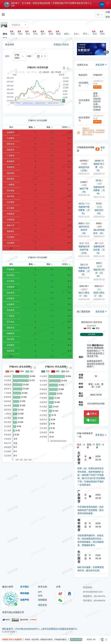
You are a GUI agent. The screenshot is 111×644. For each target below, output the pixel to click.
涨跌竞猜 (42, 605)
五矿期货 (11, 191)
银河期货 (11, 275)
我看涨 (91, 414)
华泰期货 (11, 214)
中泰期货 (11, 298)
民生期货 (11, 310)
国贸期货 (11, 179)
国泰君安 (11, 150)
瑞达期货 (11, 173)
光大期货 (11, 281)
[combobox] (100, 15)
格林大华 (11, 225)
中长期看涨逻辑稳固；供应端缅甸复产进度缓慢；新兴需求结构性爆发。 (91, 510)
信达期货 (11, 243)
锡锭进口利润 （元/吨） (99, 273)
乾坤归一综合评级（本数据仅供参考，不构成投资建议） (53, 639)
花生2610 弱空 (83, 639)
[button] (67, 34)
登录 (108, 17)
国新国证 (11, 231)
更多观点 (101, 435)
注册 (108, 12)
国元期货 (11, 322)
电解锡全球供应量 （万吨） (99, 250)
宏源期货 (11, 345)
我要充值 (97, 87)
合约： (8, 56)
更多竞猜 (101, 312)
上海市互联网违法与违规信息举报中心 (59, 629)
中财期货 (11, 220)
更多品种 (101, 65)
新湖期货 (11, 161)
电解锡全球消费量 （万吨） (99, 190)
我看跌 (91, 420)
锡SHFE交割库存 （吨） (84, 230)
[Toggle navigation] (3, 15)
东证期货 (11, 202)
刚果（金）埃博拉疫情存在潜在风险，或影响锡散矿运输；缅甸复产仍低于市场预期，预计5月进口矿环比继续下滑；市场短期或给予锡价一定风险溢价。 (91, 477)
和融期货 (11, 333)
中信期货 (11, 138)
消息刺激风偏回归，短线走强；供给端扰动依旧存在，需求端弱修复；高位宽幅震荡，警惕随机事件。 (91, 540)
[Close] (108, 3)
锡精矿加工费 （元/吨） (99, 167)
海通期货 (11, 167)
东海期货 (11, 287)
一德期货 (11, 185)
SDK (40, 596)
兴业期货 (11, 237)
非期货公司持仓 (61, 44)
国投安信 (11, 144)
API (40, 592)
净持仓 (65, 127)
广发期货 (11, 156)
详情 (102, 4)
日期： (30, 56)
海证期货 (11, 196)
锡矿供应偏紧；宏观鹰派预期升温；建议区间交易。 (91, 569)
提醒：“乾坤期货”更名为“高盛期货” (16, 639)
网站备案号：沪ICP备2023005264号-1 (21, 629)
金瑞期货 (11, 132)
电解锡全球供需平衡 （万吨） (84, 250)
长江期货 (11, 208)
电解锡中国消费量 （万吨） (84, 210)
